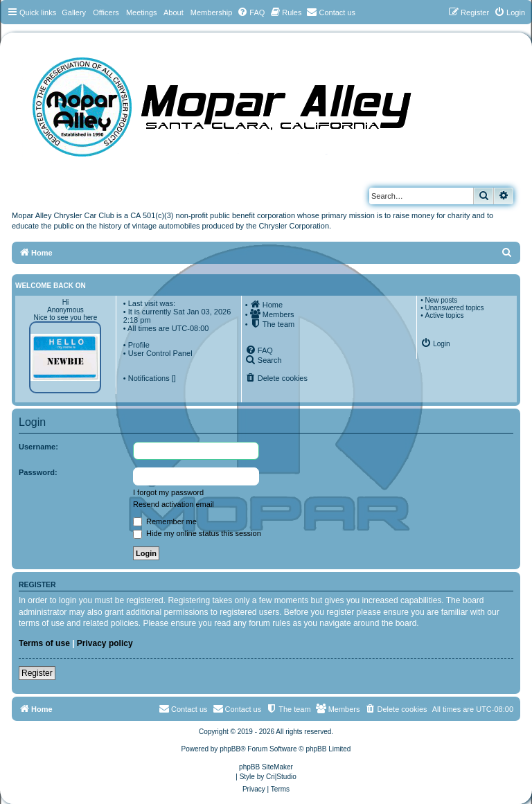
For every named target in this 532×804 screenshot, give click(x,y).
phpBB (230, 749)
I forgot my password (168, 492)
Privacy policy (105, 643)
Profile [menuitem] (139, 345)
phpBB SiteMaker (266, 767)
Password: (38, 472)
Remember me (165, 521)
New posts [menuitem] (441, 300)
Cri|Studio (281, 777)
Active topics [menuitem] (444, 315)
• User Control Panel (158, 353)
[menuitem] (251, 12)
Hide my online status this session (197, 533)
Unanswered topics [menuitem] (454, 308)
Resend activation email (174, 504)
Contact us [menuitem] (237, 708)
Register (37, 673)
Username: (38, 447)
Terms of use (44, 643)
